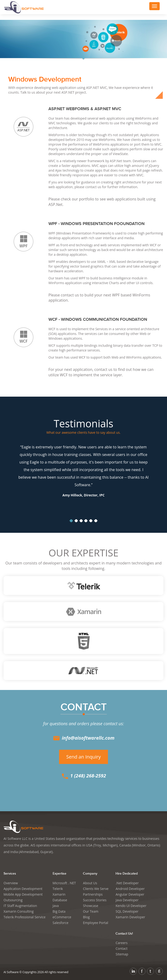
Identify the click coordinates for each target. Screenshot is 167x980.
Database (60, 900)
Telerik (58, 889)
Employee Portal (96, 923)
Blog (86, 917)
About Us (90, 883)
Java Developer (127, 900)
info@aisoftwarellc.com (83, 738)
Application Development (23, 889)
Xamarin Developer (130, 917)
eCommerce (62, 917)
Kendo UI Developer (131, 906)
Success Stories (95, 900)
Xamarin (59, 894)
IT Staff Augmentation (20, 906)
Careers (121, 943)
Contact (121, 948)
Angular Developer (130, 894)
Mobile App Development (23, 894)
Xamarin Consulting (19, 911)
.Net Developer (127, 883)
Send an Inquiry (83, 757)
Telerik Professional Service (25, 917)
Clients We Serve (96, 889)
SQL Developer (127, 911)
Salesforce (61, 923)
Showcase (91, 906)
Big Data (59, 911)
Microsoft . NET (64, 883)
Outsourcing (13, 900)
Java (56, 906)
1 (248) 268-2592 (83, 776)
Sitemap (122, 954)
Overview (11, 883)
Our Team (91, 911)
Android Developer (130, 889)
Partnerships (93, 894)
